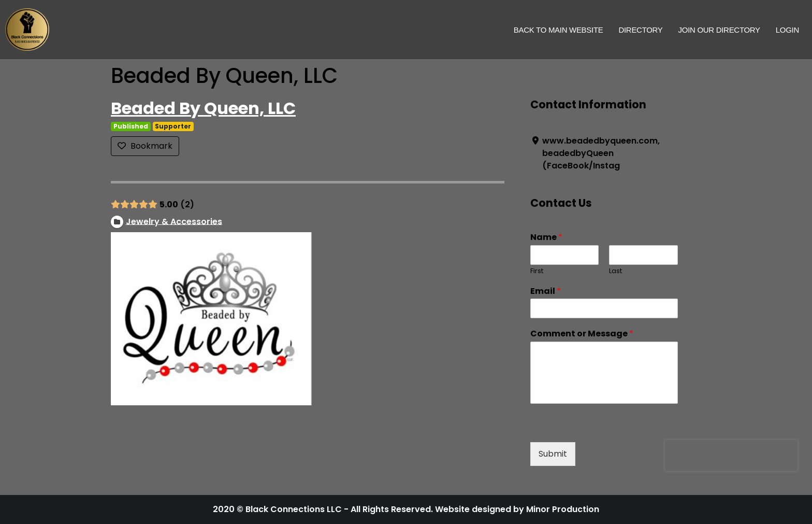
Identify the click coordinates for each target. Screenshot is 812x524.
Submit (553, 454)
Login (787, 30)
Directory (640, 30)
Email (546, 292)
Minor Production (563, 509)
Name (546, 238)
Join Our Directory (719, 30)
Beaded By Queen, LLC (203, 108)
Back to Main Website (559, 30)
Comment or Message (582, 334)
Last (615, 271)
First (537, 271)
